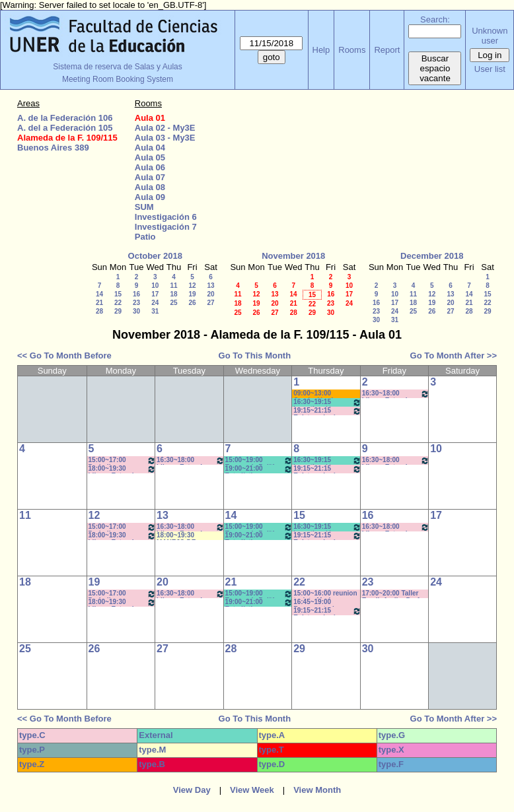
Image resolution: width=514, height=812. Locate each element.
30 (136, 311)
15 (118, 294)
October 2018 (155, 256)
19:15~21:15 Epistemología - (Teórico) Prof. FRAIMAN (327, 411)
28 (99, 311)
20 (210, 294)
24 (155, 303)
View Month (317, 790)
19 (192, 294)
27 (210, 303)
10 (155, 286)
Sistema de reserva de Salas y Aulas (117, 67)
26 (192, 303)
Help (321, 50)
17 (155, 294)
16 (136, 294)
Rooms (352, 50)
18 (173, 294)
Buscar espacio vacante (435, 68)
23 (136, 303)
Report (387, 50)
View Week (252, 790)
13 (210, 286)
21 (99, 303)
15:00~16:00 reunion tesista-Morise (325, 594)
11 (173, 286)
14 (99, 294)
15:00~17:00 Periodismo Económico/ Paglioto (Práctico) (123, 460)
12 (192, 286)
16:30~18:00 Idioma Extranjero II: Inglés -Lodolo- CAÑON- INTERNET (396, 394)
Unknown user (490, 36)
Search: (435, 19)
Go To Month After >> (454, 355)
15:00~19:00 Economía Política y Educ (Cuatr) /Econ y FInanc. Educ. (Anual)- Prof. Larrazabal (259, 460)
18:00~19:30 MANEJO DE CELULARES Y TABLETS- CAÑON (186, 536)
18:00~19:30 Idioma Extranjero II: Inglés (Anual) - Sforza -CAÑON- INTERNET (123, 469)
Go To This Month (255, 355)
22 (118, 303)
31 (155, 311)
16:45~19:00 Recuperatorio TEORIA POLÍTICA (322, 602)
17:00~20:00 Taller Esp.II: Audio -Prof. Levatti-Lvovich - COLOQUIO (392, 594)
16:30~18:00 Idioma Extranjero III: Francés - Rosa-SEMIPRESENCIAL (191, 460)
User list (490, 69)
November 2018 (293, 256)
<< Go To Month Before (64, 355)
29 (118, 311)
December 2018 (432, 256)
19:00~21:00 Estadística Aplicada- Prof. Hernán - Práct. (259, 469)
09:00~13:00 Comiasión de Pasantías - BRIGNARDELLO (320, 394)
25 (173, 303)
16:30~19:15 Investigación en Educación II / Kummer (327, 402)
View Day (192, 790)
